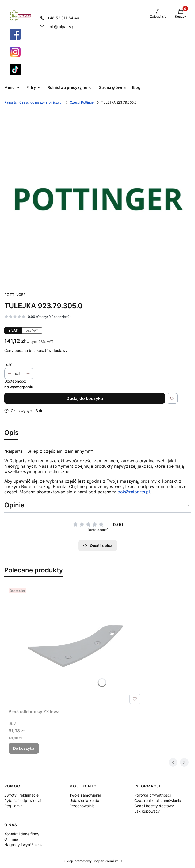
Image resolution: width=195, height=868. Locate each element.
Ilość (8, 364)
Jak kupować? (147, 811)
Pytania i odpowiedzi (22, 800)
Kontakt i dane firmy (22, 834)
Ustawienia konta (84, 800)
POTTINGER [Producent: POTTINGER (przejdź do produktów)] (15, 294)
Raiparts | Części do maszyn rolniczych (34, 102)
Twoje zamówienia (85, 795)
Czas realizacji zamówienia (158, 800)
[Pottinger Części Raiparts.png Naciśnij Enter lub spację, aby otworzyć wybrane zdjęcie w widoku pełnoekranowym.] (97, 198)
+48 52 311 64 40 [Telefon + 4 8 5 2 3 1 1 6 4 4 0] (63, 18)
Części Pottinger (82, 102)
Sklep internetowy (91, 861)
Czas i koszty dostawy (154, 806)
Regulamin (13, 806)
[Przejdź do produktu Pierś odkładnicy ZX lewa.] (75, 646)
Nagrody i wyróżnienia (24, 845)
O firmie (11, 839)
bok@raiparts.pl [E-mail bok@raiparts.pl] (61, 27)
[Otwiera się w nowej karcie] (15, 34)
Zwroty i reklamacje (21, 795)
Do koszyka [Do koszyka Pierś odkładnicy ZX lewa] (24, 748)
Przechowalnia (82, 806)
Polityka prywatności (152, 795)
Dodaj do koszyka (85, 398)
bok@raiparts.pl (134, 492)
